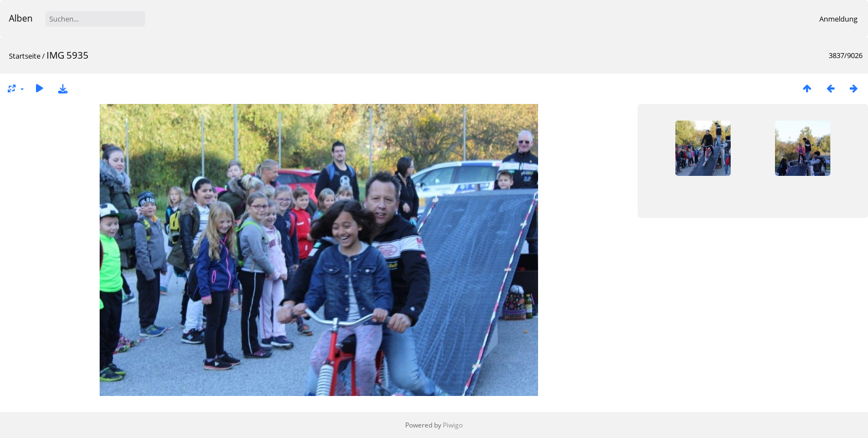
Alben (21, 18)
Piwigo (453, 425)
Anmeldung (838, 19)
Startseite (25, 56)
